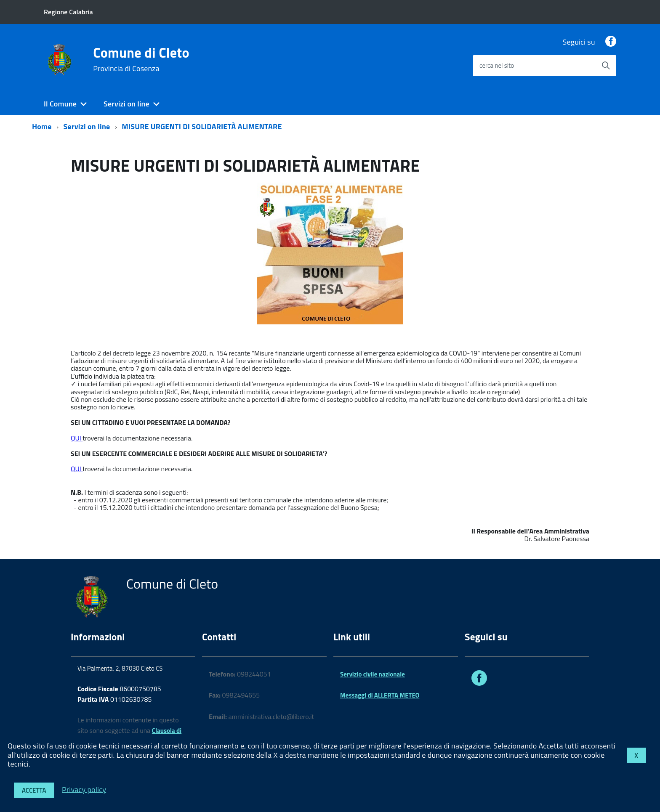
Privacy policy (84, 789)
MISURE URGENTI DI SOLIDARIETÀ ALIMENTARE (202, 126)
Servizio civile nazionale (373, 674)
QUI (77, 438)
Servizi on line (126, 104)
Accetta (34, 790)
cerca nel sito (497, 65)
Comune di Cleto (141, 59)
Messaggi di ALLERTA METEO (380, 695)
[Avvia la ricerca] (606, 66)
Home (42, 126)
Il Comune (60, 104)
